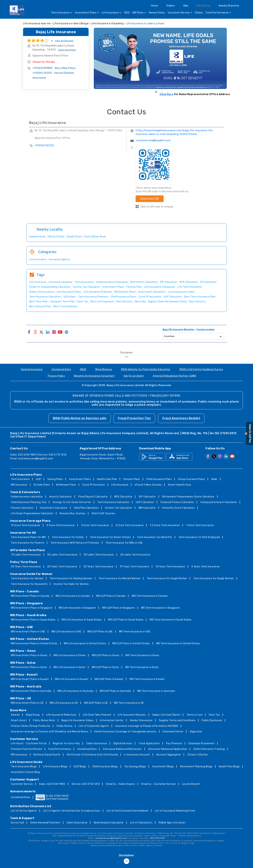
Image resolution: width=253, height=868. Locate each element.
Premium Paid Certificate (26, 749)
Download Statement (202, 743)
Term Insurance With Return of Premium (75, 543)
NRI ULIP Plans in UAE (100, 632)
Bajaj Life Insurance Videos (78, 720)
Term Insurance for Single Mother (167, 578)
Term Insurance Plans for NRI (28, 537)
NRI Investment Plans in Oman (29, 655)
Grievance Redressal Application (168, 749)
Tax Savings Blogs (135, 767)
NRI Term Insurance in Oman (142, 655)
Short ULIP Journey (103, 513)
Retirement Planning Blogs (196, 767)
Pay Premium (174, 743)
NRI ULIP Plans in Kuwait (109, 679)
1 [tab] (156, 92)
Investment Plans (87, 13)
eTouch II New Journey (148, 485)
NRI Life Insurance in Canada (73, 596)
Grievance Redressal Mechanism (122, 749)
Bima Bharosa (104, 369)
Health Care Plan (107, 479)
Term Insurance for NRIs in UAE (124, 543)
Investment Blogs (163, 767)
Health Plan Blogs (229, 767)
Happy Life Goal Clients (166, 715)
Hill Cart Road (56, 237)
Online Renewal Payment (45, 823)
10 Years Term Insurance (170, 567)
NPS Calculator (123, 497)
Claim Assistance (97, 743)
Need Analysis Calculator (109, 823)
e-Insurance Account (137, 755)
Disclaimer (126, 353)
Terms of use (194, 715)
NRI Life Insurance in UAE (66, 632)
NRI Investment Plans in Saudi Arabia (33, 620)
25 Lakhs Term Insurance (135, 555)
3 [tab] (168, 92)
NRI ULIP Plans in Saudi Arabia (126, 620)
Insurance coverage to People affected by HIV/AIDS (147, 726)
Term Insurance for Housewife (29, 584)
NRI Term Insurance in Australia (156, 691)
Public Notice (65, 726)
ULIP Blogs (80, 767)
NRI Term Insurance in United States (178, 643)
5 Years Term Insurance (206, 567)
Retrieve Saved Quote (47, 755)
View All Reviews (64, 41)
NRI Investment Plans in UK (27, 703)
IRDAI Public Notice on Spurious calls (80, 418)
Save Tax (214, 715)
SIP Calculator (147, 497)
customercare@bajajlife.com (153, 140)
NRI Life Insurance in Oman (70, 655)
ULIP (38, 479)
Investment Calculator (54, 508)
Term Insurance (62, 13)
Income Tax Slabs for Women (71, 584)
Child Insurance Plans (159, 479)
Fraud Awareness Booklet (181, 418)
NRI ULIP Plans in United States (131, 643)
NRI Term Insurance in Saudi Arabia (170, 620)
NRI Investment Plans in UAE (28, 632)
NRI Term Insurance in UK (129, 703)
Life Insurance (111, 13)
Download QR (150, 199)
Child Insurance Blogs (105, 767)
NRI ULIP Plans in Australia (115, 691)
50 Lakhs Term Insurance (62, 555)
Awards (15, 715)
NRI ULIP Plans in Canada (111, 596)
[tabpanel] (162, 58)
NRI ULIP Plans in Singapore (118, 608)
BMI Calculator (147, 508)
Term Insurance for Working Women (71, 578)
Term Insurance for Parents (28, 543)
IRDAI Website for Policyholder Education (146, 369)
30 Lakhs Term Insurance (99, 555)
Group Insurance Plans (192, 479)
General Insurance (32, 369)
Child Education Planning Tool (29, 502)
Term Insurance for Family (68, 537)
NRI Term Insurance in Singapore (160, 608)
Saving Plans (55, 479)
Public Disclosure (212, 720)
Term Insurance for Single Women (214, 578)
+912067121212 (53, 75)
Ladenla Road (37, 237)
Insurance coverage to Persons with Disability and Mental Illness (50, 732)
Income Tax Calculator (119, 508)
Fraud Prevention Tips (134, 418)
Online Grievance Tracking (209, 749)
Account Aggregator (169, 755)
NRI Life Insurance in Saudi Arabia (82, 620)
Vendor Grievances (141, 720)
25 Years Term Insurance (62, 567)
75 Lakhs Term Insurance (26, 555)
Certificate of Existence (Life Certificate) (92, 755)
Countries (169, 336)
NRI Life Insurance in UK (64, 703)
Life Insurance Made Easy (61, 715)
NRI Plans (139, 13)
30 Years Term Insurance (26, 567)
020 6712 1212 (158, 838)
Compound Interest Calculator (219, 502)
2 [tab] (162, 92)
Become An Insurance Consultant (94, 376)
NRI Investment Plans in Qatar (29, 667)
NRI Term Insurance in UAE (135, 632)
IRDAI (83, 369)
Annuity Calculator (61, 497)
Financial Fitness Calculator (177, 502)
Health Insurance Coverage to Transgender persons (125, 732)
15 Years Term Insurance (135, 567)
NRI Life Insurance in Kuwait (72, 679)
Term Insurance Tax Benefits (155, 537)
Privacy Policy (56, 376)
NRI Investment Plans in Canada (30, 596)
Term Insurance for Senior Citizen (110, 537)
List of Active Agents (24, 811)
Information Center (112, 720)
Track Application (149, 743)
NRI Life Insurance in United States (85, 643)
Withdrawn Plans (66, 485)
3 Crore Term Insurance (95, 525)
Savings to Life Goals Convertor (72, 502)
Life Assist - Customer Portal (29, 743)
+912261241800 (54, 68)
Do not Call (17, 823)
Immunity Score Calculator (179, 508)
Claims (199, 13)
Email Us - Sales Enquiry (120, 784)
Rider (215, 479)
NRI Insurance (19, 485)
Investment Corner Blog (25, 772)
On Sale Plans (42, 485)
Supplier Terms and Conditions (177, 720)
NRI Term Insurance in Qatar (142, 667)
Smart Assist (19, 720)
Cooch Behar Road (95, 237)
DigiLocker (196, 732)
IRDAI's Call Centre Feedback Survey (201, 369)
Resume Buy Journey (73, 513)
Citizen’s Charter (198, 755)
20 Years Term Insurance (99, 567)
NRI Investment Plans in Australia (31, 691)
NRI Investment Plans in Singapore (32, 608)
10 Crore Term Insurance (26, 525)
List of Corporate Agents (94, 726)
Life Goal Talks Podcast (97, 715)
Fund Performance (218, 13)
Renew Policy (157, 13)
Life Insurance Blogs (55, 767)
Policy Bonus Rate (44, 720)
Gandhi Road (74, 237)
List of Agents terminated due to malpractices (72, 811)
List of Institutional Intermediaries (128, 811)
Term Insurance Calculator (113, 502)
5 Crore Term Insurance (61, 525)
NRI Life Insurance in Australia (76, 691)
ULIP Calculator (145, 502)
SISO (127, 13)
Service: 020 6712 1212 (86, 784)
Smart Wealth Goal (179, 485)
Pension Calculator (22, 508)
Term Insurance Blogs (24, 767)
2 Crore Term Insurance (130, 525)
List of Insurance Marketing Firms (175, 811)
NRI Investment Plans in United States (34, 643)
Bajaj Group (33, 715)
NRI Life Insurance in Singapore (77, 608)
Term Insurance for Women (27, 578)
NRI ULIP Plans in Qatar (105, 667)
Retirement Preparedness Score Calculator (188, 497)
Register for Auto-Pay (66, 743)
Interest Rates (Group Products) (31, 726)
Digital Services (123, 743)
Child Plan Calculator (86, 508)
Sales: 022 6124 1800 (52, 784)
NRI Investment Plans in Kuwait (30, 679)
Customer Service (180, 13)
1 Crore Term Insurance (200, 525)
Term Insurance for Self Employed (199, 537)
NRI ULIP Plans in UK (96, 703)
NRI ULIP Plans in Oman (106, 655)
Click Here (166, 94)
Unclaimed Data (61, 369)
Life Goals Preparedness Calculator (32, 513)
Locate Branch (191, 784)
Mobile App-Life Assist (172, 823)
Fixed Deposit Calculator (93, 497)
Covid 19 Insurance (94, 485)
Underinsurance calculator (27, 497)
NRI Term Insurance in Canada (150, 596)
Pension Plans (132, 479)
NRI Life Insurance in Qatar (70, 667)
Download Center (173, 732)
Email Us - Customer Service (159, 784)
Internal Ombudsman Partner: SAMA (175, 376)
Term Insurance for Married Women (120, 578)
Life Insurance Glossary (132, 715)
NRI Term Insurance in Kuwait (147, 679)
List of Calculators (141, 823)
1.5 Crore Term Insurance (165, 525)
